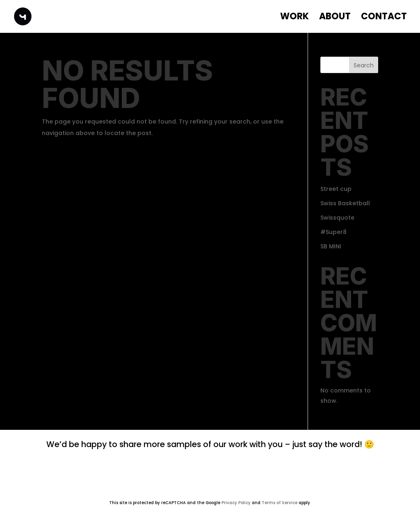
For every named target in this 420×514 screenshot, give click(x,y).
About (335, 18)
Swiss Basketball (345, 203)
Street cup (336, 189)
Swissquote (337, 218)
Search (364, 65)
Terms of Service (280, 503)
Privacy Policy (236, 503)
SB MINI (331, 246)
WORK (294, 18)
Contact (384, 18)
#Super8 (333, 232)
